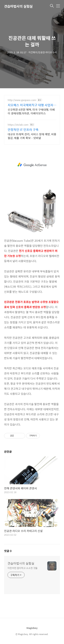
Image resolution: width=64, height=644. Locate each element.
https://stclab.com (18, 125)
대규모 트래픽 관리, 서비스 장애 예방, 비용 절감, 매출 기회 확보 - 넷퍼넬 (32, 136)
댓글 (8, 551)
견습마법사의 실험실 (21, 563)
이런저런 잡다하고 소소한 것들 (23, 568)
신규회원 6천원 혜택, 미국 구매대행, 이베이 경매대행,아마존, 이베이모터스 (31, 111)
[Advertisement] (32, 165)
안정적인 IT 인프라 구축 (23, 130)
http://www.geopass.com (22, 100)
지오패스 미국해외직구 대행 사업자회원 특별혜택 (32, 105)
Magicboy (32, 628)
